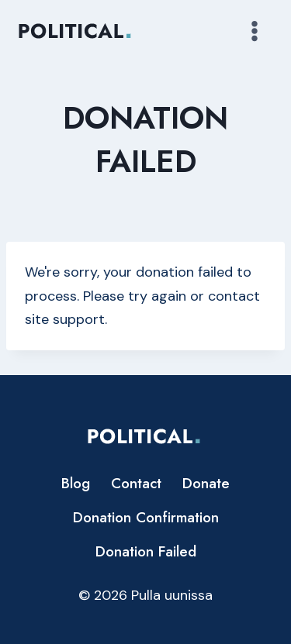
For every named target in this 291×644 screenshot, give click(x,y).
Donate (206, 483)
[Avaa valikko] (254, 31)
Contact (136, 483)
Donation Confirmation (146, 517)
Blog (76, 483)
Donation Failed (146, 551)
